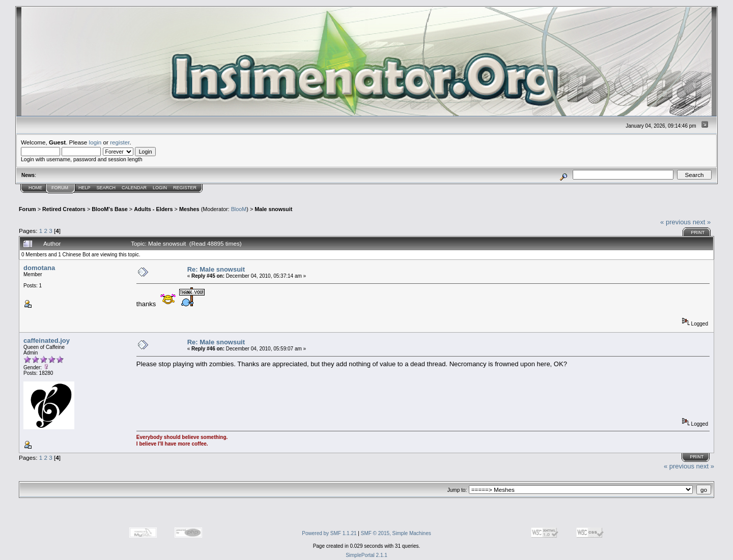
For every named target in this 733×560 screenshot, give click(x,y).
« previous (675, 222)
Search (106, 188)
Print (698, 232)
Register (185, 188)
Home (35, 188)
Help (84, 188)
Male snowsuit (273, 209)
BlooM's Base (110, 209)
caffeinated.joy (47, 341)
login (95, 142)
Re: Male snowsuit (216, 269)
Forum (60, 188)
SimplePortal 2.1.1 (366, 555)
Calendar (134, 188)
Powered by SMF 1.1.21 (329, 533)
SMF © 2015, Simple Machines (396, 533)
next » (702, 222)
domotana (39, 268)
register (120, 142)
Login (160, 188)
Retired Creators (64, 209)
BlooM (239, 209)
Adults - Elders (153, 209)
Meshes (189, 209)
